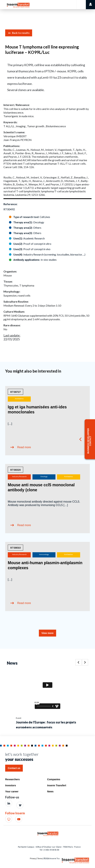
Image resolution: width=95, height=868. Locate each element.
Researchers (12, 779)
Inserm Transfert (57, 785)
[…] (10, 424)
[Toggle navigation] (81, 5)
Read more (24, 447)
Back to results (19, 33)
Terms (40, 858)
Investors (11, 785)
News (50, 791)
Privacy (33, 858)
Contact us (14, 768)
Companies (54, 779)
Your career (12, 791)
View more (47, 633)
